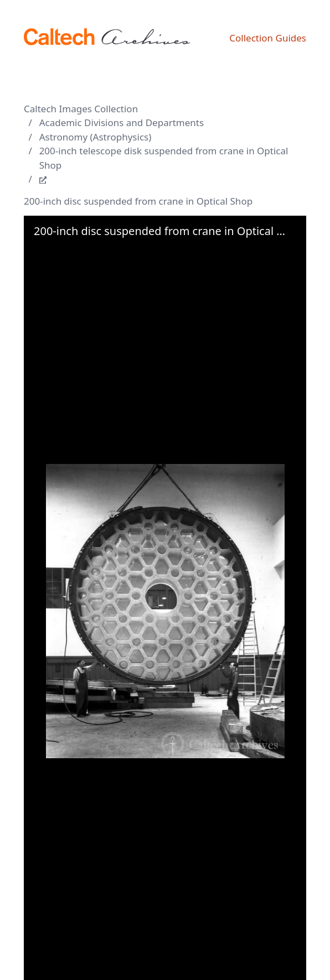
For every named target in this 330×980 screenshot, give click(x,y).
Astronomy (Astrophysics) (96, 137)
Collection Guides (268, 38)
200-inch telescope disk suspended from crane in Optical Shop (164, 158)
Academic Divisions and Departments (122, 122)
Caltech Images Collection (81, 109)
